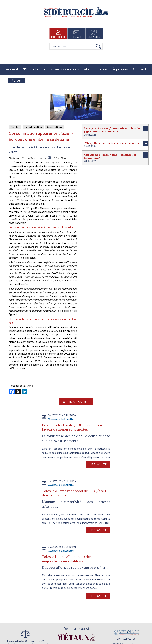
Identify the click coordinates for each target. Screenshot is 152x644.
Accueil (12, 69)
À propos (120, 69)
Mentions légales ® (17, 641)
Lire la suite (98, 464)
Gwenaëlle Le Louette (34, 158)
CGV (41, 641)
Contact (76, 34)
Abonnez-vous (96, 69)
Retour (16, 80)
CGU (33, 641)
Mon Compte (58, 34)
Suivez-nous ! (94, 34)
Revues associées (65, 69)
